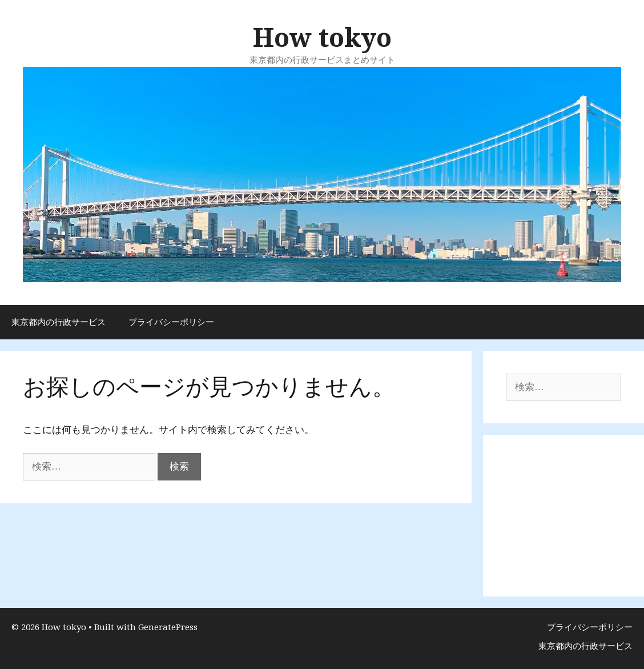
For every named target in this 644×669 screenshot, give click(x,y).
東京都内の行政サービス (59, 322)
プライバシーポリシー (171, 322)
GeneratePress (168, 627)
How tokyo (322, 38)
